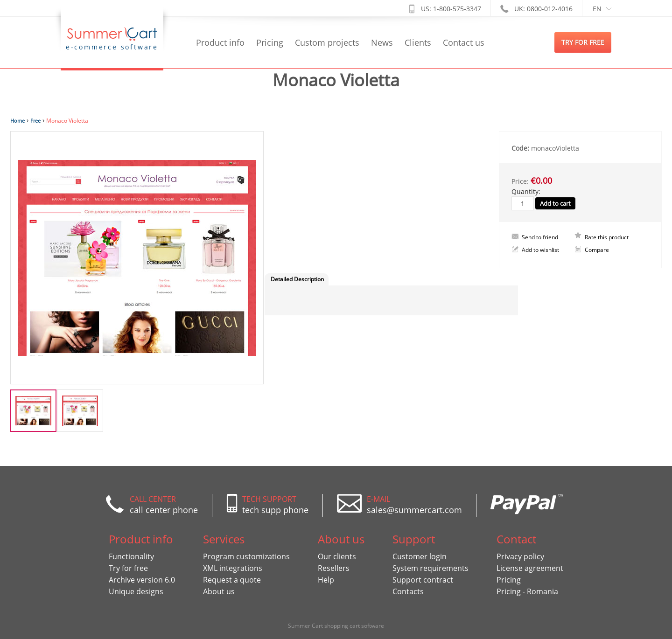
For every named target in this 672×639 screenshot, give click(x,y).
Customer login (420, 556)
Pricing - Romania (527, 591)
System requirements (430, 568)
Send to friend (540, 237)
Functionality (131, 556)
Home (17, 121)
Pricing (270, 42)
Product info (220, 42)
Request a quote (232, 580)
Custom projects (327, 42)
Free (35, 121)
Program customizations (246, 556)
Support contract (423, 580)
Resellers (334, 568)
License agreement (530, 568)
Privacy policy (520, 556)
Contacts (408, 591)
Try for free (128, 568)
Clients (418, 42)
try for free (583, 42)
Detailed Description (297, 279)
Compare (597, 250)
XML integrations (233, 568)
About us (219, 591)
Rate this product (607, 237)
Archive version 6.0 (142, 580)
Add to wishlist (540, 250)
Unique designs (136, 591)
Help (326, 580)
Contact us (464, 42)
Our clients (337, 556)
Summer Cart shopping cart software (336, 626)
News (382, 42)
